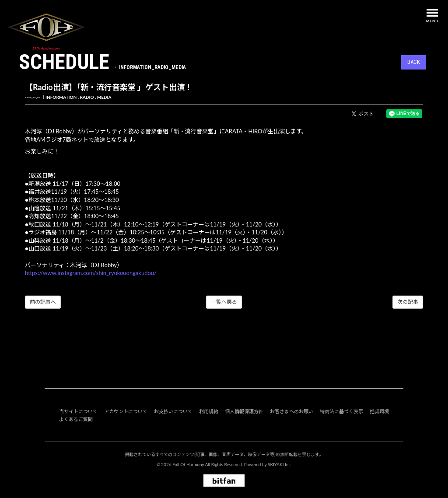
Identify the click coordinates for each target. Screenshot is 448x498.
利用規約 (209, 411)
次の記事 (408, 302)
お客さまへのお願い (292, 411)
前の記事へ (43, 302)
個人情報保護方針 (244, 411)
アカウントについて (126, 411)
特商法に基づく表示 (341, 411)
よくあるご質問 (76, 419)
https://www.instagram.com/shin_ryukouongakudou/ (91, 273)
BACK (414, 62)
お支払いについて (173, 411)
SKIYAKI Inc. (280, 464)
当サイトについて (78, 411)
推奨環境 (379, 411)
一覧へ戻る (224, 302)
